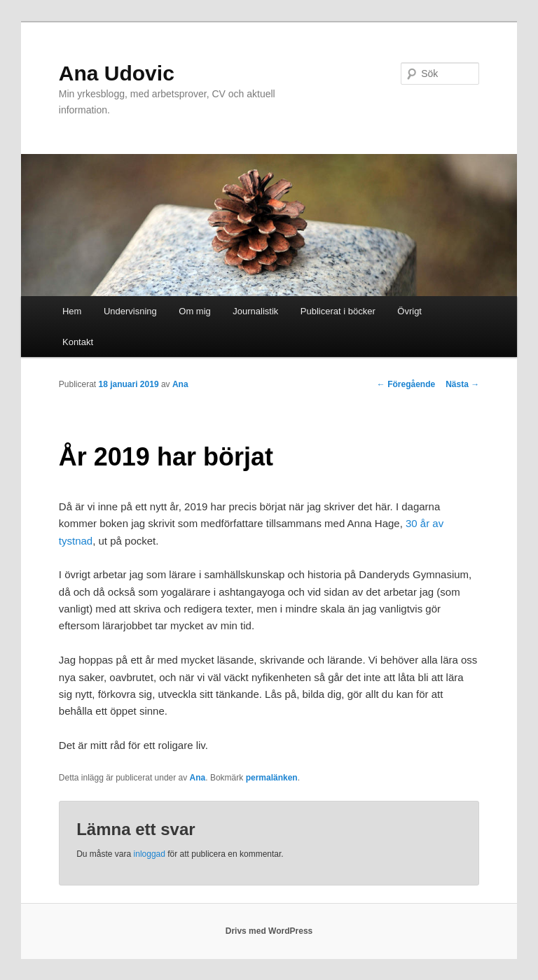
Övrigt (409, 311)
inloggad (150, 854)
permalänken (272, 778)
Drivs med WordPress (269, 931)
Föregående (406, 384)
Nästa (462, 384)
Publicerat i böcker (338, 311)
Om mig (195, 311)
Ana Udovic (117, 73)
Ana (180, 384)
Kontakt (78, 342)
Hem (72, 311)
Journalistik (255, 311)
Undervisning (130, 311)
